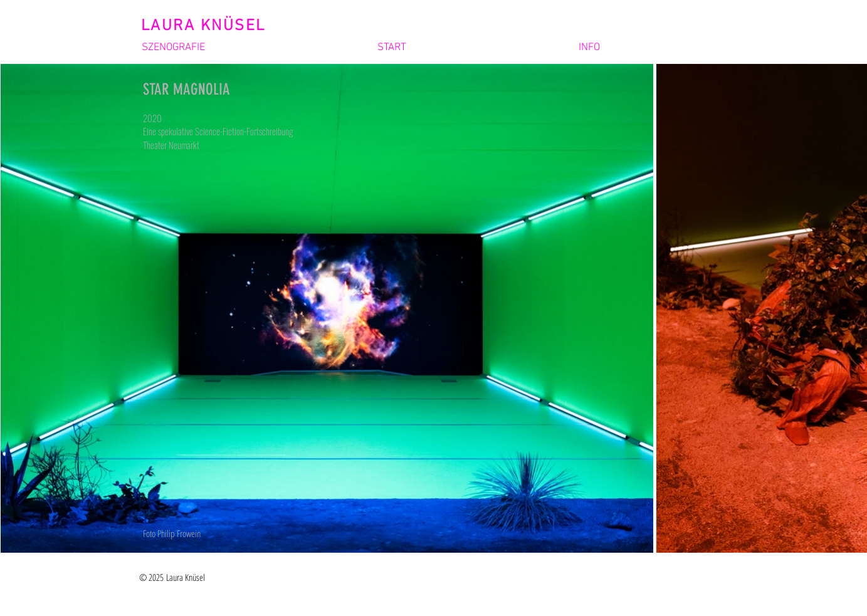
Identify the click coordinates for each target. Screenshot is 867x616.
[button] (244, 48)
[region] (245, 308)
